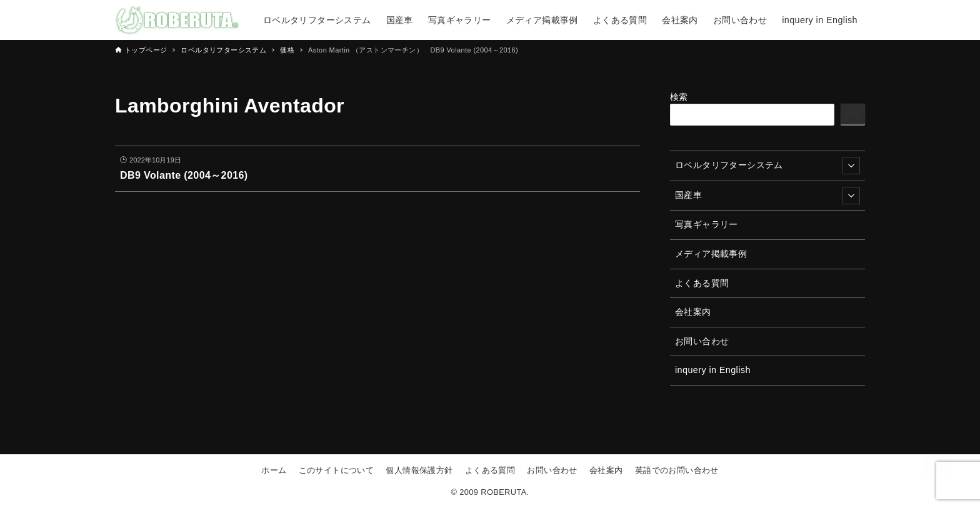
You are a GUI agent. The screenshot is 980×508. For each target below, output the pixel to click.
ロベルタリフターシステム (767, 166)
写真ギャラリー (707, 224)
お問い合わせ (702, 341)
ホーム (274, 470)
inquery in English (713, 370)
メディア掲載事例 (711, 254)
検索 (679, 97)
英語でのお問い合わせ (677, 470)
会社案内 (693, 312)
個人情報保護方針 (419, 470)
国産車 (767, 196)
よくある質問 (702, 283)
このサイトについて (337, 470)
